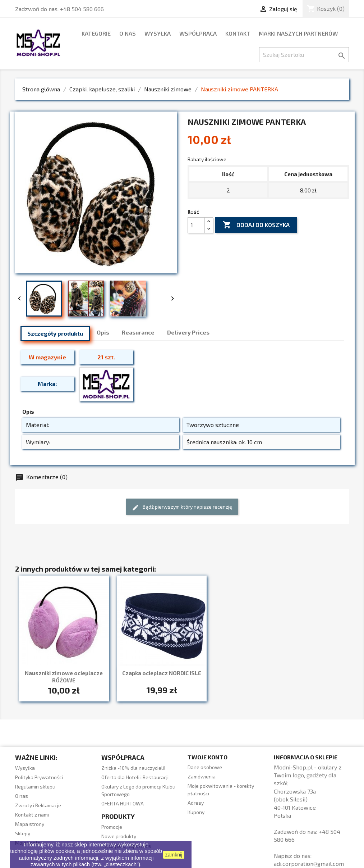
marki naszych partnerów (298, 33)
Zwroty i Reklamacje (38, 805)
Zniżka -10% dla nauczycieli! (133, 768)
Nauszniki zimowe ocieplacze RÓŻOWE (64, 677)
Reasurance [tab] (138, 332)
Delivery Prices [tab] (188, 332)
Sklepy (23, 833)
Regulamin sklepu (35, 787)
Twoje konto (208, 757)
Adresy (196, 803)
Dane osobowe (205, 767)
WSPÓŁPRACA (198, 33)
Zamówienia (202, 776)
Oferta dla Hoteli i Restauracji (135, 777)
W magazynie (47, 357)
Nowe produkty (119, 836)
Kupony (196, 812)
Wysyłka (158, 33)
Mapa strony (30, 824)
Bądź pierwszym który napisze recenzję (182, 507)
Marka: (47, 384)
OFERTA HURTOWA (123, 803)
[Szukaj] (304, 55)
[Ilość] (196, 225)
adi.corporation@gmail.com (309, 864)
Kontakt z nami (32, 815)
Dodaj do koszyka (256, 225)
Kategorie (96, 33)
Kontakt (238, 33)
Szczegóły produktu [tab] (55, 333)
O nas (128, 33)
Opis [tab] (103, 332)
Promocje (112, 827)
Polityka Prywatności (39, 777)
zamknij (174, 855)
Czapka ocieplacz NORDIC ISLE (162, 673)
